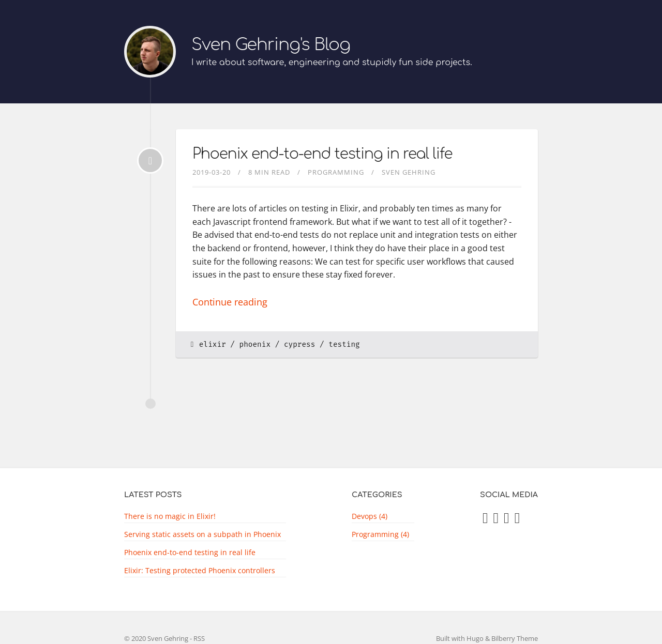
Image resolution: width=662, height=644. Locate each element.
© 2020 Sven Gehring (156, 638)
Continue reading (230, 302)
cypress (299, 344)
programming (336, 172)
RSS (199, 638)
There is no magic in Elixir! (170, 516)
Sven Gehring (409, 172)
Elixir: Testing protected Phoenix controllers (200, 570)
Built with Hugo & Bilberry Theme (487, 638)
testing (344, 344)
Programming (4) (380, 534)
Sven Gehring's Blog (271, 45)
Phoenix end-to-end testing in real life (322, 154)
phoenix (255, 344)
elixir (213, 344)
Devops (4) (370, 516)
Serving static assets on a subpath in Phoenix (202, 534)
